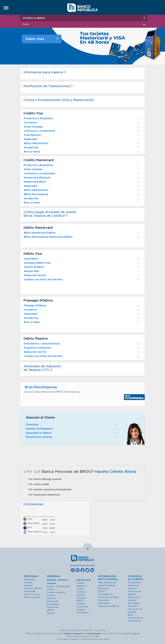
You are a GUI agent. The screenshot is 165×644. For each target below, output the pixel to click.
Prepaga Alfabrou (82, 306)
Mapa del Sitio (94, 634)
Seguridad (82, 139)
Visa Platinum (82, 135)
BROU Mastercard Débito (82, 233)
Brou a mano (82, 152)
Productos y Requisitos (82, 119)
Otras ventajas (82, 169)
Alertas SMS (82, 271)
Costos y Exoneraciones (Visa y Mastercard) (60, 100)
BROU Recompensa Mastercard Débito (82, 237)
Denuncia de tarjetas (72, 437)
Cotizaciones (33, 504)
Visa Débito (82, 259)
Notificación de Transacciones (49, 86)
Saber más (42, 39)
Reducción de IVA (82, 275)
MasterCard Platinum (82, 178)
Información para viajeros (45, 72)
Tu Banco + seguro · (76, 634)
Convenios (82, 123)
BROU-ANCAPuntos (82, 143)
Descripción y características (82, 344)
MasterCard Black (82, 182)
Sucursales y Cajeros (72, 433)
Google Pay (82, 148)
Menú (84, 24)
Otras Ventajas (82, 127)
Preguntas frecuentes (82, 348)
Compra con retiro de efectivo (82, 280)
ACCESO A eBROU (84, 18)
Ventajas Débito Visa (82, 263)
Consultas (72, 425)
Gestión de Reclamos (72, 429)
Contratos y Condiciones (82, 131)
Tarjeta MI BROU (82, 267)
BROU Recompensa (82, 194)
